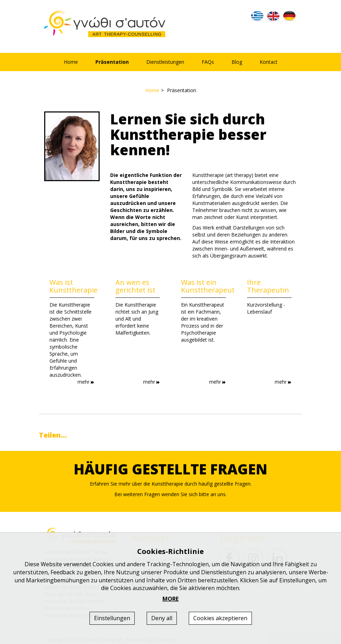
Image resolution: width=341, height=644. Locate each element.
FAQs (208, 62)
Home (71, 62)
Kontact (269, 62)
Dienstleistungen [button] (165, 62)
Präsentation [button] (112, 62)
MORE (170, 599)
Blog (237, 62)
